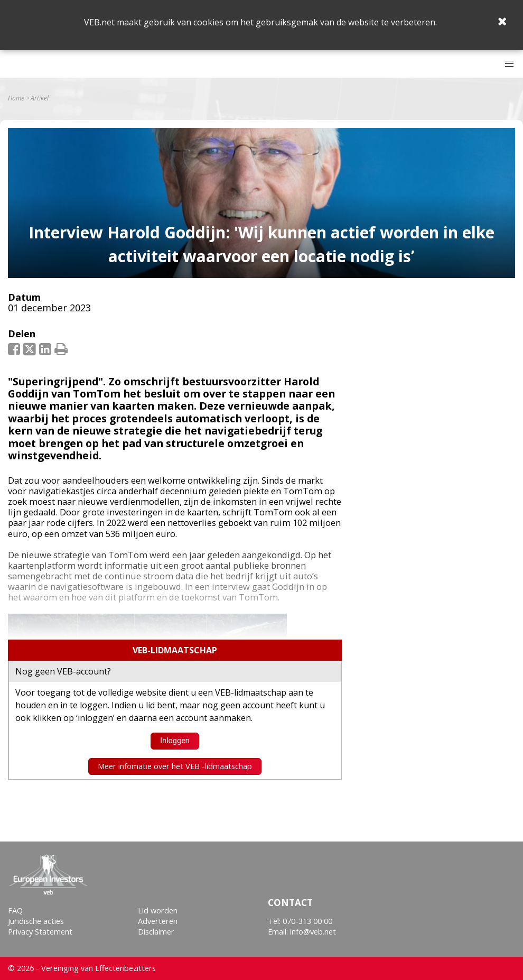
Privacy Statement (40, 932)
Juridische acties (36, 921)
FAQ (15, 910)
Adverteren (158, 921)
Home (16, 98)
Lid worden (158, 910)
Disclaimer (156, 932)
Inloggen (175, 741)
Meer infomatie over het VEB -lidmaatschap (175, 766)
